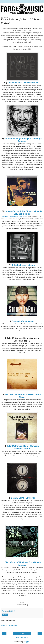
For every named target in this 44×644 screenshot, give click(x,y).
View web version (22, 638)
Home (22, 633)
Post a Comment (9, 626)
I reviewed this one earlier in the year (14, 216)
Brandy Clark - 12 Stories (23, 498)
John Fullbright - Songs (23, 265)
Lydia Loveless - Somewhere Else (24, 83)
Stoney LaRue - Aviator (23, 321)
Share (5, 615)
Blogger (26, 642)
